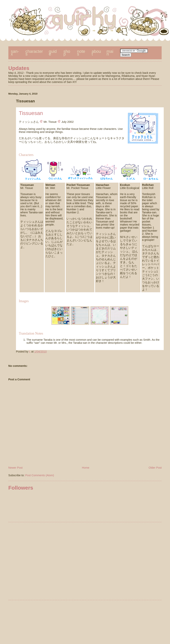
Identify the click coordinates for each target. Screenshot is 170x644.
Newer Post (15, 468)
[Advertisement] (81, 562)
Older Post (155, 468)
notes (81, 53)
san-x (15, 53)
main (110, 53)
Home (86, 468)
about (96, 53)
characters (34, 53)
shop (67, 53)
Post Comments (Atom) (40, 475)
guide (53, 53)
